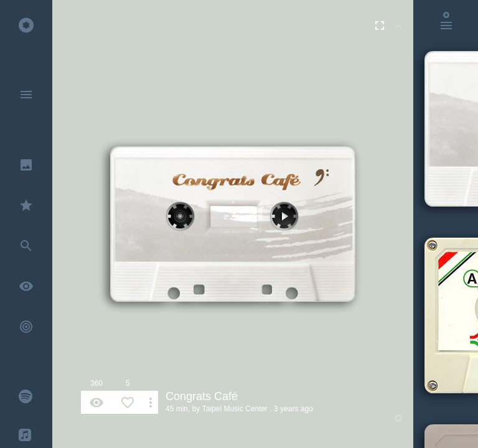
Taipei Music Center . (237, 409)
